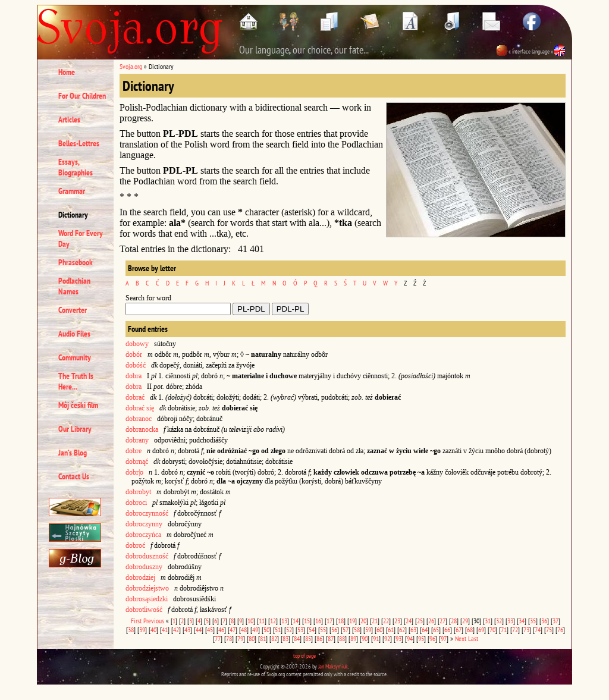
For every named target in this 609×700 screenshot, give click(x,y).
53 (300, 630)
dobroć (135, 545)
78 (229, 638)
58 (357, 630)
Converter (73, 310)
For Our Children (82, 96)
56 (334, 630)
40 (153, 630)
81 (263, 638)
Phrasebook (76, 262)
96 (432, 638)
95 (421, 638)
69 (481, 630)
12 (273, 621)
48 (244, 630)
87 (331, 638)
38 (131, 630)
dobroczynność (147, 513)
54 (312, 630)
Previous (154, 621)
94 (410, 638)
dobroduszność (147, 556)
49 (255, 630)
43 (187, 630)
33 (510, 621)
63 (413, 630)
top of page (304, 656)
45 (210, 630)
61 (391, 630)
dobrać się (140, 408)
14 (296, 621)
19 (352, 621)
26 (431, 621)
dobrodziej (140, 577)
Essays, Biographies (76, 167)
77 (218, 638)
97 (444, 638)
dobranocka (142, 429)
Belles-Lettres (79, 143)
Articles (69, 120)
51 (278, 630)
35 (533, 621)
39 (142, 630)
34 (522, 621)
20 (363, 621)
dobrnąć (137, 462)
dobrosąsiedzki (147, 599)
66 (447, 630)
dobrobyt (138, 492)
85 (308, 638)
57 (346, 630)
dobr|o (134, 472)
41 (165, 630)
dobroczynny (144, 524)
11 (262, 621)
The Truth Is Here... (76, 381)
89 (353, 638)
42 (176, 630)
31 (488, 621)
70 (492, 630)
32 (499, 621)
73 (526, 630)
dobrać (135, 397)
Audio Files (74, 334)
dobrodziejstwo (147, 588)
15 (307, 621)
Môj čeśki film (78, 405)
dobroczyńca (143, 535)
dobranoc (139, 419)
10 (250, 621)
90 (365, 638)
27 (442, 621)
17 (329, 621)
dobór (134, 354)
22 (386, 621)
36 (544, 621)
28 (454, 621)
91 (376, 638)
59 (368, 630)
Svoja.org (131, 66)
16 (318, 621)
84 (297, 638)
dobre (134, 451)
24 (409, 621)
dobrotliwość (144, 610)
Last (473, 638)
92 (387, 638)
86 (319, 638)
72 (515, 630)
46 (221, 630)
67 (459, 630)
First (136, 621)
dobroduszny (144, 567)
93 (398, 638)
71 (504, 630)
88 (342, 638)
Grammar (72, 191)
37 (555, 621)
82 (274, 638)
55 (323, 630)
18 (341, 621)
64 (425, 630)
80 (252, 638)
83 (285, 638)
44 (199, 630)
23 (397, 621)
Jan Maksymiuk (333, 666)
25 (420, 621)
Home (67, 72)
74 (538, 630)
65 (436, 630)
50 (266, 630)
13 (284, 621)
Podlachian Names (74, 286)
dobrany (137, 440)
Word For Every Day (81, 238)
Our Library (75, 429)
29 (465, 621)
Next (461, 638)
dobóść (136, 365)
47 (233, 630)
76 (560, 630)
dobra (134, 376)
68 (470, 630)
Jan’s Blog (73, 453)
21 (375, 621)
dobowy (137, 344)
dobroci (136, 503)
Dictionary (73, 215)
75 (549, 630)
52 (289, 630)
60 (379, 630)
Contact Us (74, 476)
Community (75, 357)
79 (240, 638)
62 (402, 630)
